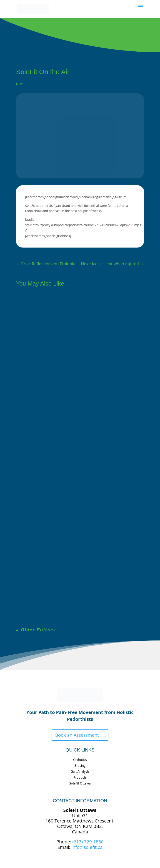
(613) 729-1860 (88, 842)
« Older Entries (35, 630)
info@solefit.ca (87, 847)
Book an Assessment (77, 735)
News (20, 84)
